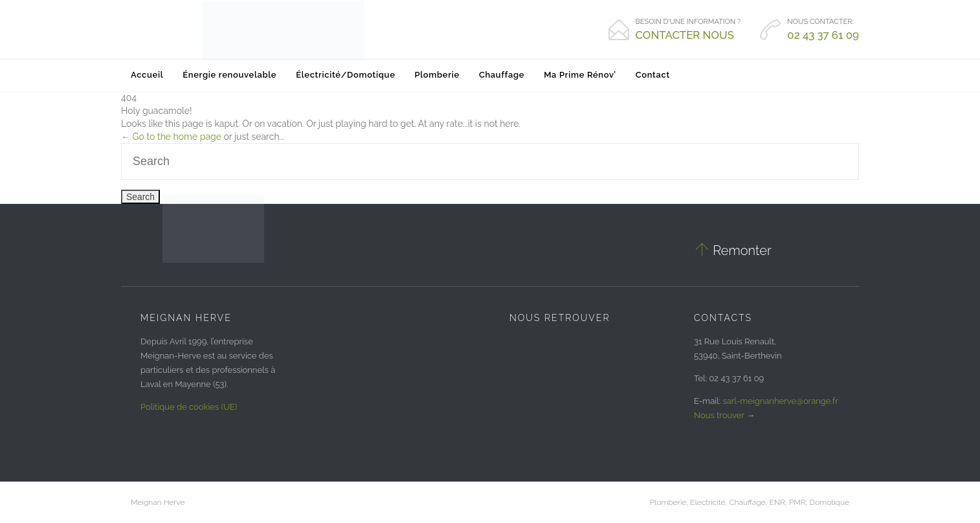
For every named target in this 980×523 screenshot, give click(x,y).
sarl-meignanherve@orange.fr (781, 401)
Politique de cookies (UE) (189, 407)
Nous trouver (719, 415)
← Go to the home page (171, 137)
